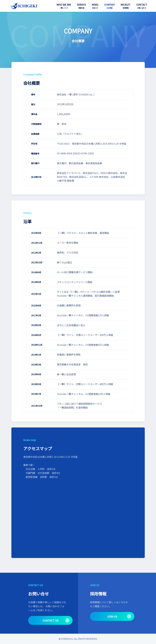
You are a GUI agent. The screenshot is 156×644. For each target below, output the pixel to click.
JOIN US (112, 616)
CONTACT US (50, 620)
